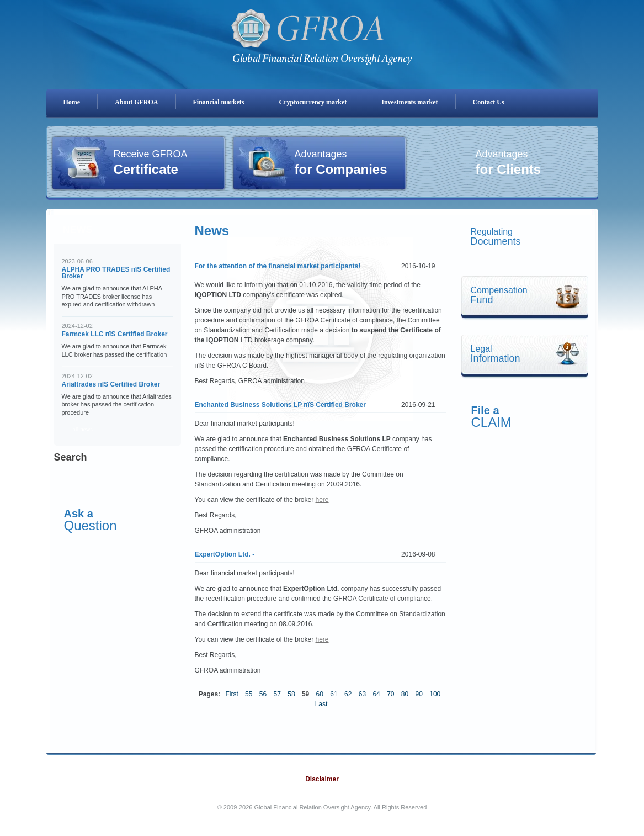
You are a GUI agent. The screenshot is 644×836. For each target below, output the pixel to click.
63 (362, 694)
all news (83, 429)
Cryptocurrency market (313, 102)
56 (263, 694)
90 (419, 694)
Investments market (409, 102)
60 (320, 694)
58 (291, 694)
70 (390, 694)
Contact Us (489, 102)
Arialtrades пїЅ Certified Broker (111, 384)
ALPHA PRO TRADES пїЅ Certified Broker (116, 273)
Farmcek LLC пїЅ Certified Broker (115, 334)
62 (348, 694)
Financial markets (219, 102)
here (322, 500)
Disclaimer (322, 779)
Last (321, 704)
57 (277, 694)
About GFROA (136, 102)
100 (435, 694)
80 (405, 694)
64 (376, 694)
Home (72, 102)
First (231, 694)
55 (249, 694)
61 (334, 694)
